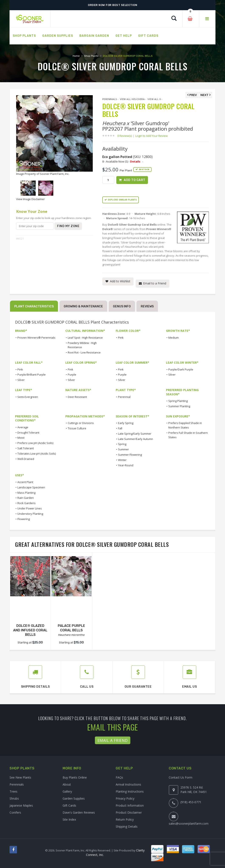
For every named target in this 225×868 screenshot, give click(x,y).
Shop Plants (91, 56)
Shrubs (14, 798)
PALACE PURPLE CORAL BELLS (71, 628)
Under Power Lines (30, 508)
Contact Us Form (181, 777)
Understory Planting (30, 514)
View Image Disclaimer (30, 199)
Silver (21, 380)
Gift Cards (69, 805)
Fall (120, 428)
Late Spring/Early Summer (135, 434)
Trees (13, 791)
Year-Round (126, 465)
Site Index (69, 819)
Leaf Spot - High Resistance (85, 338)
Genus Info (122, 307)
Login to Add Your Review (152, 136)
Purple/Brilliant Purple (32, 375)
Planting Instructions (130, 791)
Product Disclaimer (129, 812)
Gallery (67, 791)
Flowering (24, 519)
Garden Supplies (74, 798)
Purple (72, 375)
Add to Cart (135, 180)
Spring (122, 444)
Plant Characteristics (34, 307)
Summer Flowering (130, 455)
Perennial (124, 397)
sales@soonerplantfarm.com (189, 823)
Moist (21, 438)
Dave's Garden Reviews (79, 812)
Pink (121, 338)
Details (135, 161)
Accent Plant (25, 482)
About (67, 784)
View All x (154, 99)
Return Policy (125, 819)
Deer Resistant (77, 397)
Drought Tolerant (28, 433)
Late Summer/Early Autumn (136, 439)
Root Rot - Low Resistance (84, 352)
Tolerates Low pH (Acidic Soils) (37, 454)
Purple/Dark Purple (181, 369)
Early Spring (126, 423)
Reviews (147, 307)
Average (23, 427)
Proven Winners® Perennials (36, 338)
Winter (122, 460)
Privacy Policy (125, 798)
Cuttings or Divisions (81, 423)
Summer (123, 450)
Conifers (15, 812)
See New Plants (20, 777)
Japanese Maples (21, 805)
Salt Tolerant (26, 448)
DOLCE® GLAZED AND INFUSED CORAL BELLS (30, 630)
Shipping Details (127, 826)
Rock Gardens (27, 503)
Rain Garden (26, 498)
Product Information (130, 805)
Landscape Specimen (31, 487)
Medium (174, 338)
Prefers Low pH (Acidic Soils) (35, 443)
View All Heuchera (132, 99)
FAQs (119, 777)
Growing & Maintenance (83, 307)
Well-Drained (26, 459)
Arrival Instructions (128, 784)
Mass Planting (26, 493)
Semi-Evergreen (28, 397)
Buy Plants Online (75, 777)
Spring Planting (178, 401)
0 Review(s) (126, 136)
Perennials (110, 99)
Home (76, 56)
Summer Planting (179, 406)
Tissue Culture (77, 428)
